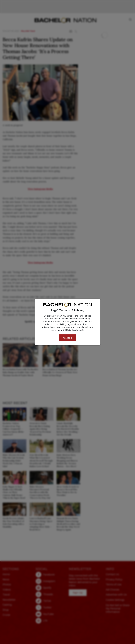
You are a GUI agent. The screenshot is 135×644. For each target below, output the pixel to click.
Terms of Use (85, 316)
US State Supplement (73, 330)
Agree (68, 338)
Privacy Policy (52, 324)
